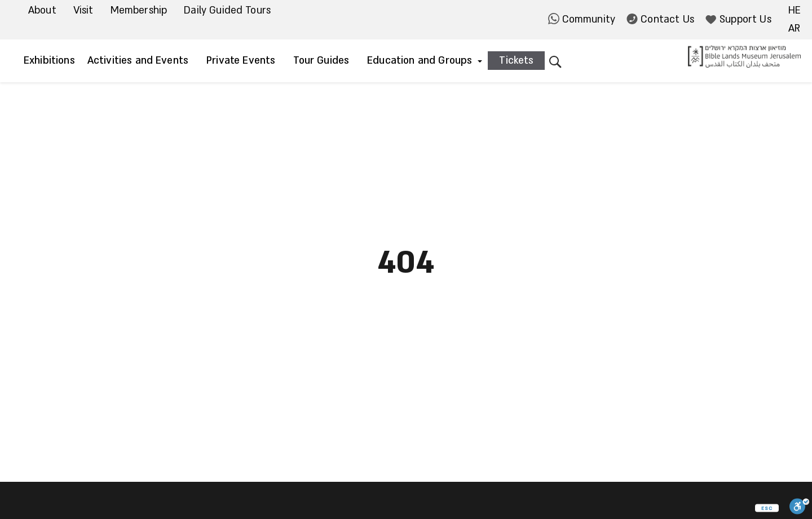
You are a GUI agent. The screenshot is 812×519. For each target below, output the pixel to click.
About (42, 10)
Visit (83, 10)
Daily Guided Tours (227, 10)
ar (794, 28)
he (795, 10)
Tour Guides (321, 61)
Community (582, 19)
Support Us (738, 19)
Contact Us (660, 19)
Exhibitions (49, 61)
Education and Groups (420, 61)
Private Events (241, 61)
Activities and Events (138, 61)
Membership (139, 10)
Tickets (516, 61)
